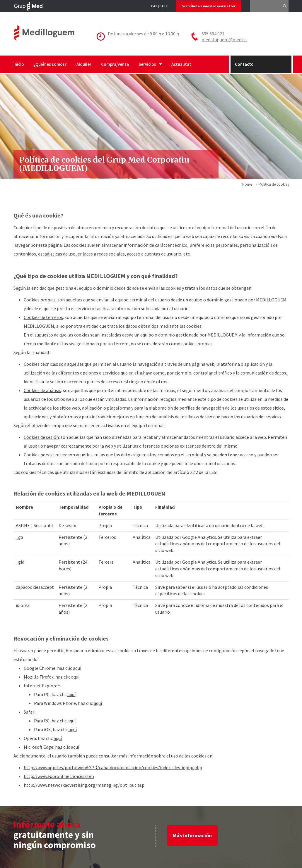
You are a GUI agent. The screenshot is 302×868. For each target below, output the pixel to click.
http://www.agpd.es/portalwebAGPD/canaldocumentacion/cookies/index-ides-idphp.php (113, 767)
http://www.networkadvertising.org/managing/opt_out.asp (84, 785)
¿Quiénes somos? (50, 64)
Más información (192, 835)
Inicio (19, 64)
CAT (154, 6)
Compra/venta (115, 64)
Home (247, 184)
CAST (164, 6)
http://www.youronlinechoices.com (59, 776)
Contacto (244, 64)
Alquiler (84, 64)
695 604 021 (213, 34)
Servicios (150, 64)
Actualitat (181, 64)
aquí (77, 668)
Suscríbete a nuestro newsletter (209, 6)
